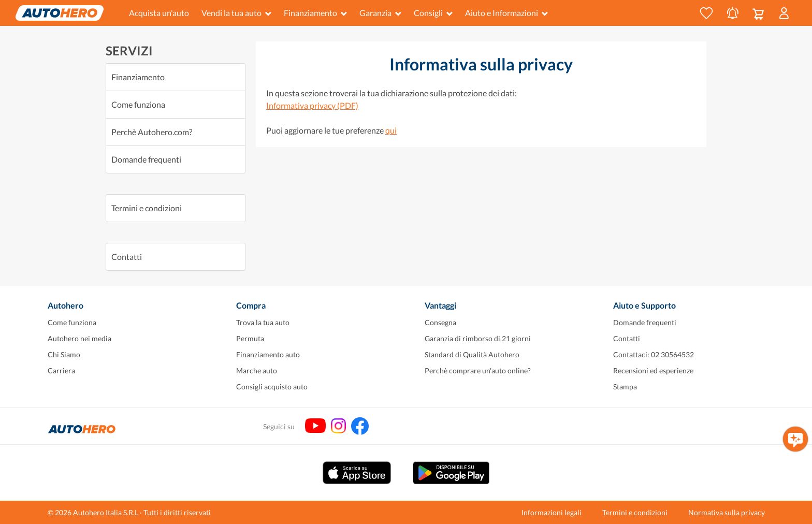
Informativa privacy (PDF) (312, 105)
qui (391, 130)
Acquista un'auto (159, 13)
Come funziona (138, 104)
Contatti (127, 257)
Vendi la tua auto (236, 13)
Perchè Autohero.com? (152, 132)
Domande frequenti (146, 159)
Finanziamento (315, 13)
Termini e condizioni (147, 208)
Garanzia (380, 13)
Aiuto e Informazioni (506, 13)
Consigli (433, 13)
